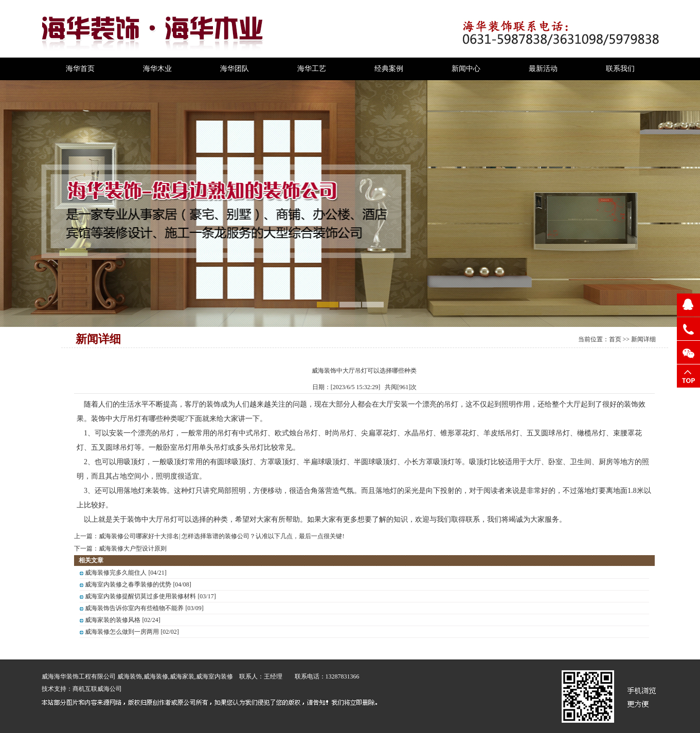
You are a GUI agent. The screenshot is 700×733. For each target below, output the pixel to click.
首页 (615, 339)
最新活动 (543, 69)
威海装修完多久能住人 (116, 573)
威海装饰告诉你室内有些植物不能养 (134, 608)
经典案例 (389, 69)
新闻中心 (466, 69)
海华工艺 (312, 69)
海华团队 (235, 69)
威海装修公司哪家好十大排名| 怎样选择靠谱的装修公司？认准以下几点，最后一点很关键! (221, 536)
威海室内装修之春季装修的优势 (128, 584)
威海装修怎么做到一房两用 (122, 632)
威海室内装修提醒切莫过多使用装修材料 (140, 596)
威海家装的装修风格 (113, 620)
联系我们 (620, 69)
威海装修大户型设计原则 (133, 548)
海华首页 (80, 69)
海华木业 (157, 69)
